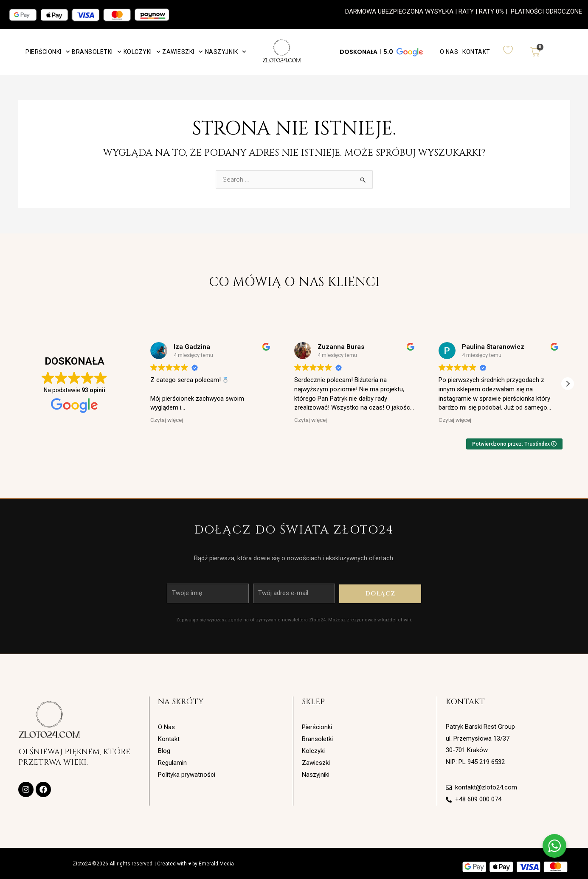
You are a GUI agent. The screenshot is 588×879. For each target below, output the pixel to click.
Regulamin (172, 763)
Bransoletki (96, 52)
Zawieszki (182, 52)
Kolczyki (142, 52)
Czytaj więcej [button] (167, 420)
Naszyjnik (226, 52)
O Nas (449, 52)
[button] (381, 52)
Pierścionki (48, 52)
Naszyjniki (316, 775)
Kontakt (476, 52)
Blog (164, 751)
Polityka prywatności (187, 775)
